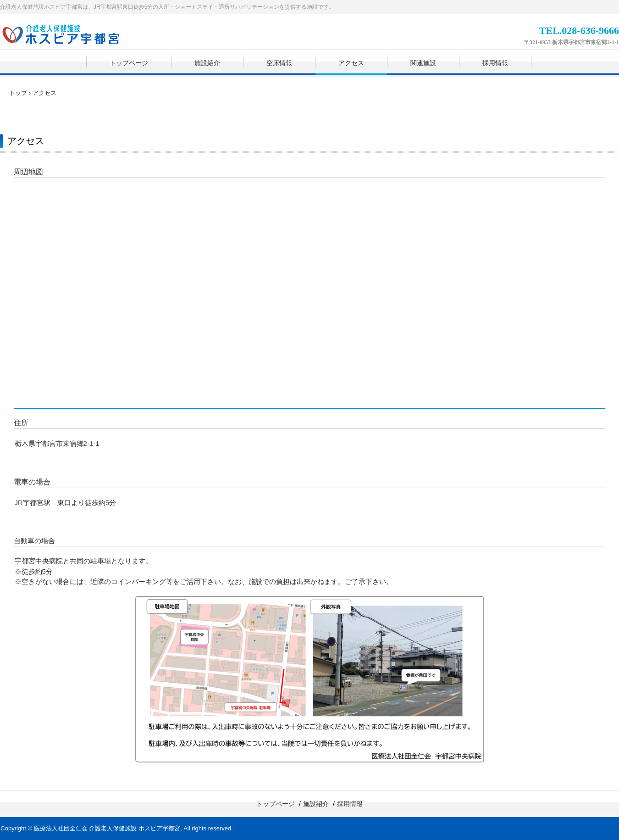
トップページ (129, 63)
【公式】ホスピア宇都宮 (67, 36)
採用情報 (495, 63)
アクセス (351, 63)
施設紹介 (207, 63)
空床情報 (279, 63)
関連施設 (423, 63)
